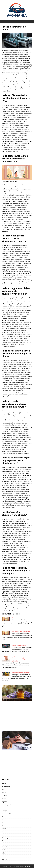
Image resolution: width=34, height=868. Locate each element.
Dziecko (4, 793)
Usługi (4, 853)
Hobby (4, 799)
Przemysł (5, 826)
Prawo (4, 823)
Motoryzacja (6, 811)
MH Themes (28, 866)
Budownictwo (6, 787)
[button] (32, 22)
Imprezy (4, 802)
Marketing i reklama (8, 805)
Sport (3, 835)
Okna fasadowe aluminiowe (21, 631)
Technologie (5, 838)
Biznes (4, 784)
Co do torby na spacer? (20, 645)
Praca (3, 820)
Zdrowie (4, 859)
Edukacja (4, 796)
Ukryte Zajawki (6, 847)
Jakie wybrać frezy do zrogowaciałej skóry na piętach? (20, 659)
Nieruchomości (6, 814)
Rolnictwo (5, 829)
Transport (5, 841)
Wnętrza (4, 856)
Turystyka (5, 844)
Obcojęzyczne (6, 817)
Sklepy (4, 832)
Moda (4, 808)
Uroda (4, 850)
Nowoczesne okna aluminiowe (22, 618)
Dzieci (4, 790)
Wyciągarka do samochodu (21, 673)
